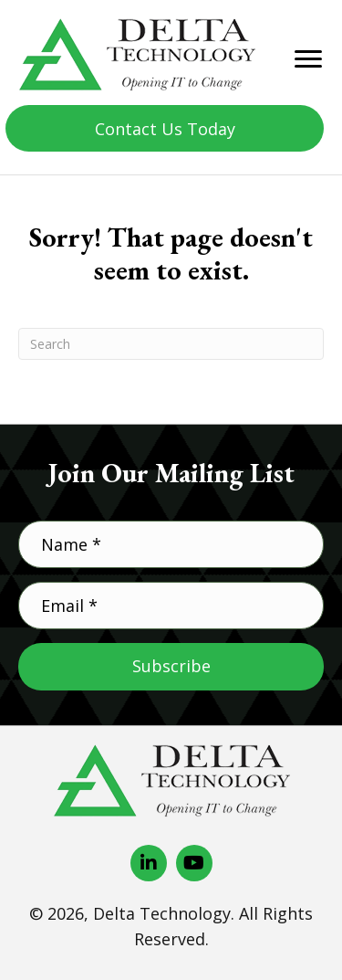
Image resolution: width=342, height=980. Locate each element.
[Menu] (308, 59)
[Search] (171, 344)
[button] (165, 128)
